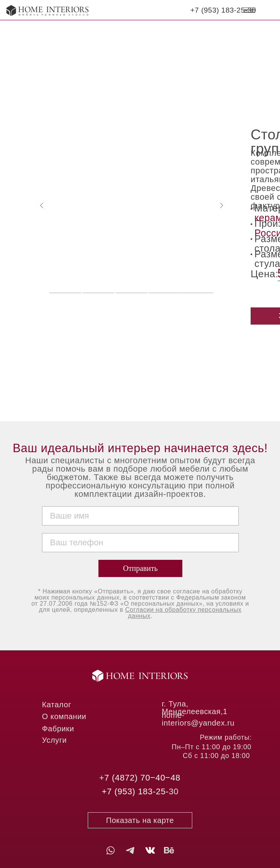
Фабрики (58, 729)
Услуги (54, 740)
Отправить (141, 568)
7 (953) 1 (210, 10)
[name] (140, 516)
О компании (64, 716)
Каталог (57, 705)
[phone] (140, 543)
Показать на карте (140, 820)
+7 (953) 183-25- (135, 791)
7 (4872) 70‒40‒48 (142, 778)
